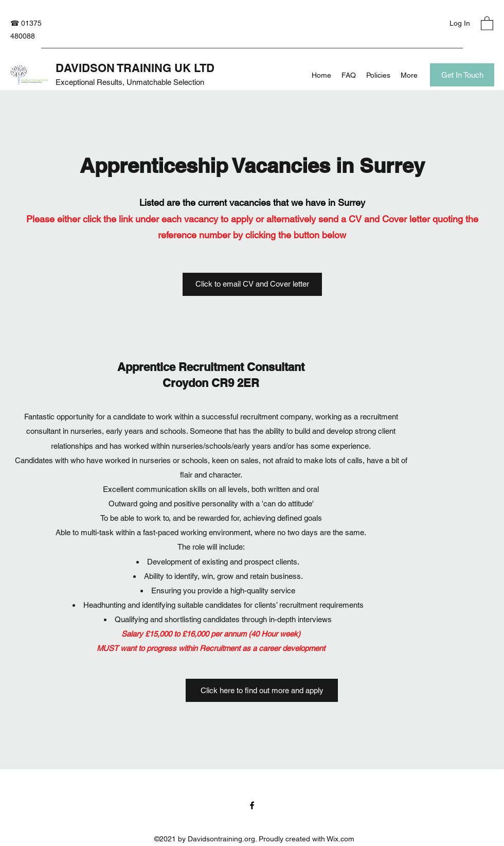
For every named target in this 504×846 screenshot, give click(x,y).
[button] (487, 23)
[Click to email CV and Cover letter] (252, 284)
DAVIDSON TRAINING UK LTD (135, 68)
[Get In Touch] (462, 75)
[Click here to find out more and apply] (262, 690)
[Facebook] (252, 805)
